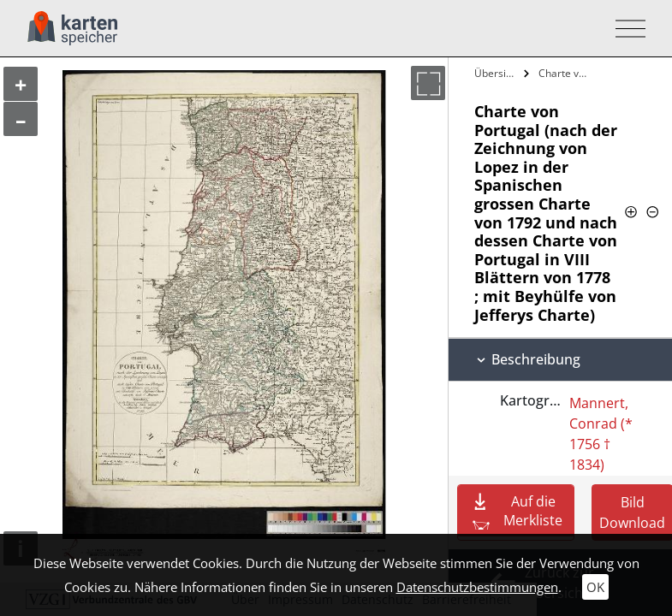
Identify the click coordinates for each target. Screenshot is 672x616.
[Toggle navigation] (625, 29)
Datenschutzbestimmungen (477, 587)
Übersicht (497, 73)
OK (595, 587)
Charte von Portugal (566, 73)
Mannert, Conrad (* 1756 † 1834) (601, 434)
